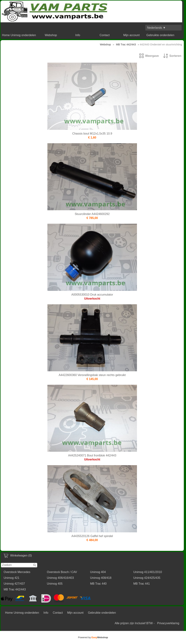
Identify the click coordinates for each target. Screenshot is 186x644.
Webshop (51, 35)
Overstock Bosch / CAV (62, 572)
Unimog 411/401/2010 (148, 572)
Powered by (93, 637)
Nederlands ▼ (156, 28)
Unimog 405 (55, 584)
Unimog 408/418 (101, 578)
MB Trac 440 (98, 584)
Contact (105, 35)
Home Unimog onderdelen (19, 35)
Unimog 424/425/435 (147, 578)
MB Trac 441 (142, 584)
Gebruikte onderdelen (160, 35)
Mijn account (132, 35)
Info (78, 35)
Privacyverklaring (168, 623)
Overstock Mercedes (17, 572)
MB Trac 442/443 (15, 589)
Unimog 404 (98, 572)
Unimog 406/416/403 (60, 578)
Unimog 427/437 (14, 584)
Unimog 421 (11, 578)
